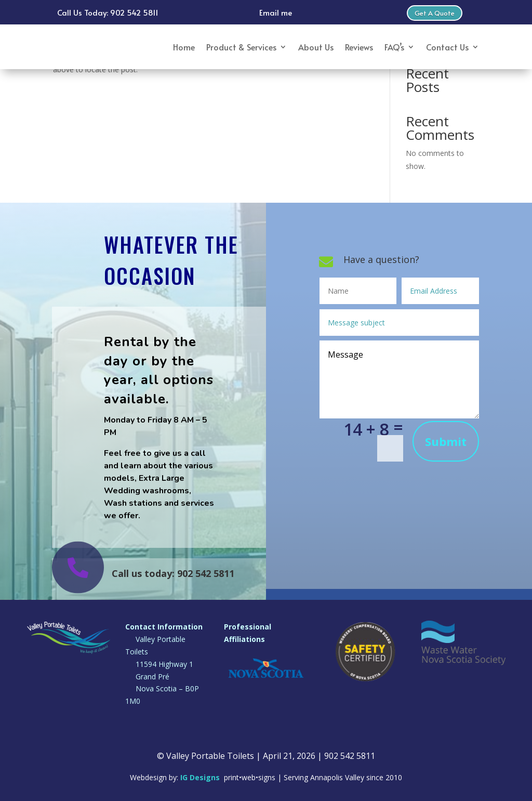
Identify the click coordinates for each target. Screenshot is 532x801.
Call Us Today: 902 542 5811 (108, 12)
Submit (446, 441)
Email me (276, 12)
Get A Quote (435, 13)
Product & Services (241, 47)
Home (184, 47)
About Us (316, 47)
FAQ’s (394, 47)
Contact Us (447, 47)
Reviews (359, 47)
